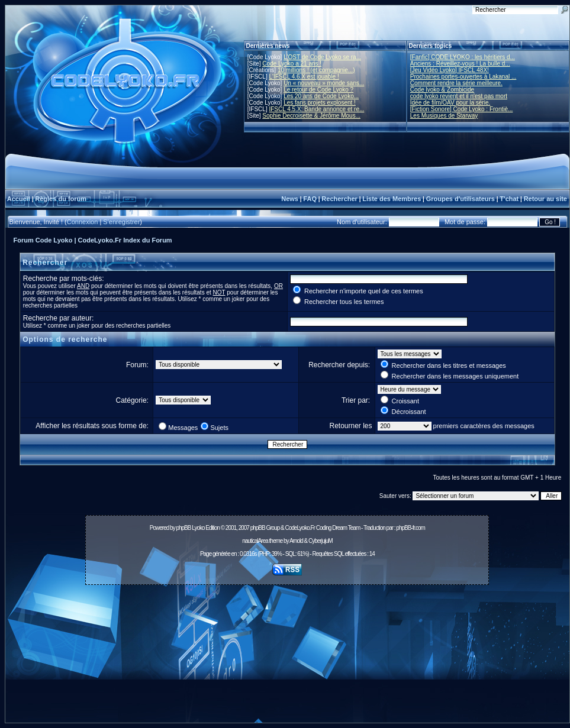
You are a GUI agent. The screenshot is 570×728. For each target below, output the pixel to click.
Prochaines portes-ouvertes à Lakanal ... (463, 77)
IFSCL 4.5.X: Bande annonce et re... (316, 109)
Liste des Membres (392, 199)
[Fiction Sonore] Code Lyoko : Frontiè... (462, 109)
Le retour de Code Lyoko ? (318, 90)
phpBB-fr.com (410, 528)
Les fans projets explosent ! (320, 103)
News (290, 199)
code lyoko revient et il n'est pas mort (459, 96)
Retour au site (545, 199)
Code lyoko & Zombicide (442, 90)
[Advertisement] (287, 657)
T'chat (509, 199)
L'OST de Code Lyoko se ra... (322, 57)
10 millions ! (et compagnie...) (316, 70)
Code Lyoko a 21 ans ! (292, 64)
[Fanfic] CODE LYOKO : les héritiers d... (463, 57)
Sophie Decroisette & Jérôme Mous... (311, 116)
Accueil (19, 199)
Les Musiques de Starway (444, 116)
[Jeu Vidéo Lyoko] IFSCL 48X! (450, 70)
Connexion (83, 222)
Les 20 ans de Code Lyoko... (321, 96)
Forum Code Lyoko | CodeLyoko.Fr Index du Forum (93, 240)
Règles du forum (61, 199)
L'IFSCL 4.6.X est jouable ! (304, 77)
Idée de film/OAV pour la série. (450, 103)
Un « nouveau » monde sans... (324, 83)
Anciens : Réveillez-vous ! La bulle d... (460, 64)
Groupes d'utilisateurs (460, 199)
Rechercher (339, 199)
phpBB (183, 528)
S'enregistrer (121, 222)
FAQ (310, 199)
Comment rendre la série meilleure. (456, 83)
